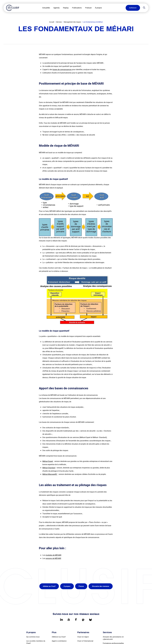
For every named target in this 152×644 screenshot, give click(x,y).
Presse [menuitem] (81, 586)
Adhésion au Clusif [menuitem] (59, 637)
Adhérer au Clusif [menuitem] (49, 586)
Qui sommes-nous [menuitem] (33, 637)
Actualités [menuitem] (46, 8)
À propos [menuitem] (99, 8)
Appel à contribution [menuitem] (59, 641)
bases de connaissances (62, 69)
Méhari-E (46, 461)
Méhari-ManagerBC (50, 474)
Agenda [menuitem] (57, 8)
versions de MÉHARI (53, 558)
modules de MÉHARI (53, 555)
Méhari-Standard (49, 468)
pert (52, 461)
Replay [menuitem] (66, 8)
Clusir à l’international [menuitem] (85, 641)
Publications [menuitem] (77, 8)
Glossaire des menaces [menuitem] (101, 586)
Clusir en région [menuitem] (83, 637)
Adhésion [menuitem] (133, 8)
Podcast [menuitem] (89, 8)
